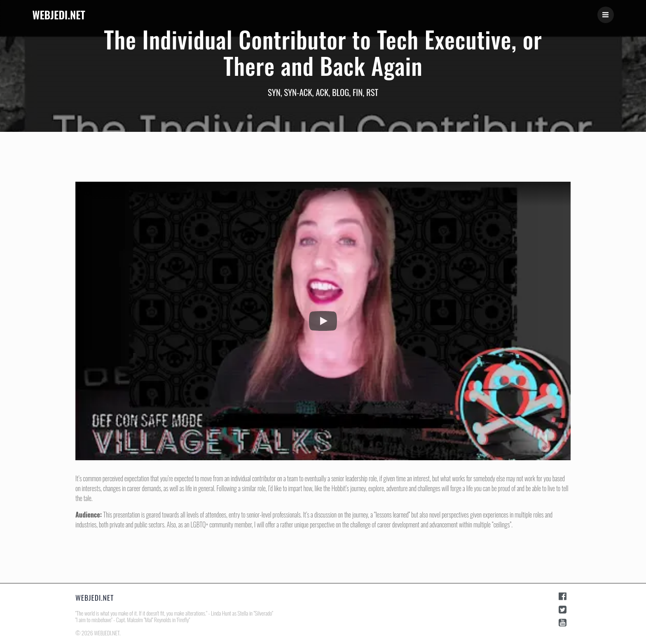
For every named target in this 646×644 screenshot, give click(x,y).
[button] (323, 321)
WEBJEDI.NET (59, 15)
